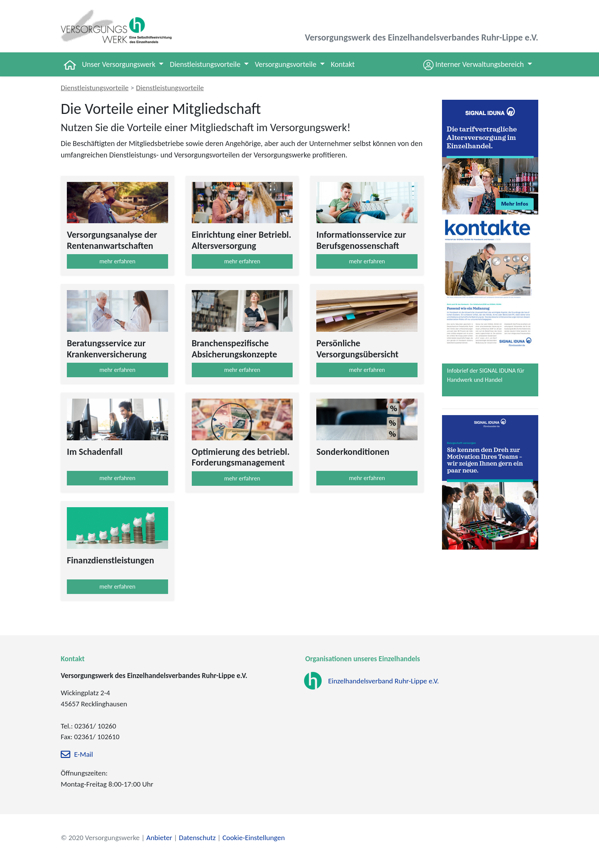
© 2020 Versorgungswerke (100, 838)
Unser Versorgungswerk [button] (120, 64)
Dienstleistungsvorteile (95, 88)
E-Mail (83, 755)
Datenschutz (197, 838)
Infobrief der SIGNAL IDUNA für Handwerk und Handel (486, 375)
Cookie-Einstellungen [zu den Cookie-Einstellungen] (253, 838)
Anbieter (159, 838)
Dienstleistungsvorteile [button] (206, 64)
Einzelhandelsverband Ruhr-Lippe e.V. (384, 681)
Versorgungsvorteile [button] (287, 64)
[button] (478, 64)
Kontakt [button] (343, 64)
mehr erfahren (117, 261)
